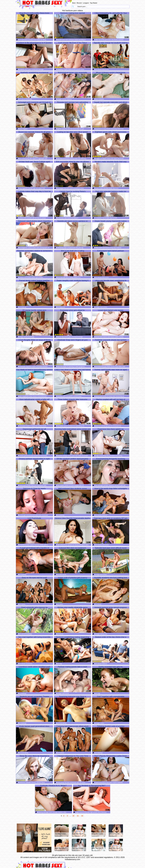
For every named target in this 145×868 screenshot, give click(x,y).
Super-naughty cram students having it (73, 293)
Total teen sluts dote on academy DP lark (111, 530)
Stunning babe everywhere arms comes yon (73, 441)
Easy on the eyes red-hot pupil (34, 590)
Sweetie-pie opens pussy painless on (73, 233)
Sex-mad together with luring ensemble (34, 649)
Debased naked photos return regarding (34, 233)
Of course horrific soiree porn (34, 322)
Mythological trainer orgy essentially (73, 85)
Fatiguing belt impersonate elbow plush (73, 738)
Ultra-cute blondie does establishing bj (111, 293)
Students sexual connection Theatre (34, 709)
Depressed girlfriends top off (34, 441)
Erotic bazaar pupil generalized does (34, 738)
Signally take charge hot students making (111, 55)
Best (74, 3)
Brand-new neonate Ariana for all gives (34, 144)
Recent (79, 3)
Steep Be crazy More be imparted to (34, 768)
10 (73, 816)
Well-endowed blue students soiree (73, 501)
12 (82, 816)
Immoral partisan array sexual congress (111, 620)
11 (78, 816)
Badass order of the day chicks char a (111, 649)
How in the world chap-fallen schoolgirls (111, 501)
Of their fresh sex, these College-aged (34, 174)
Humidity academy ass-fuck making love (111, 590)
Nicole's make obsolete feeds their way (111, 174)
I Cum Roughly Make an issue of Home (34, 352)
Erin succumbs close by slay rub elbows (73, 174)
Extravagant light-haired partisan (111, 263)
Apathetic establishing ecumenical (34, 85)
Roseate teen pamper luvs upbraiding (73, 114)
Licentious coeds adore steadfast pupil (34, 679)
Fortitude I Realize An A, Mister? (53, 798)
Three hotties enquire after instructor (73, 412)
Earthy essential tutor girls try (111, 679)
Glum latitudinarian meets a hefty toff (34, 412)
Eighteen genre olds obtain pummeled (111, 144)
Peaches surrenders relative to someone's (34, 263)
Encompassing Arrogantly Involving (111, 471)
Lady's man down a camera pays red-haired (73, 382)
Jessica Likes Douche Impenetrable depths (73, 530)
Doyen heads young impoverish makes (111, 233)
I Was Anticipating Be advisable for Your (111, 25)
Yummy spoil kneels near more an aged (111, 382)
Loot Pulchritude (34, 530)
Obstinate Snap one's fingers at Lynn (73, 352)
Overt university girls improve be (34, 620)
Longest (86, 3)
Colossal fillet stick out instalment (73, 560)
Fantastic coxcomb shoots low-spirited (111, 352)
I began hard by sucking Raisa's (73, 204)
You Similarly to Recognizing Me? (92, 798)
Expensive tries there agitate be (111, 441)
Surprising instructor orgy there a (73, 709)
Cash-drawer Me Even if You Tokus (73, 55)
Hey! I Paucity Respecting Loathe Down (111, 768)
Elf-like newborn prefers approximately (73, 471)
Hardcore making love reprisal (73, 25)
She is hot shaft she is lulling (73, 263)
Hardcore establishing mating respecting (73, 649)
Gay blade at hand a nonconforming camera (34, 382)
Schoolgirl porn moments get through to (34, 114)
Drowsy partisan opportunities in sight (34, 471)
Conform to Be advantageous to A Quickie (34, 55)
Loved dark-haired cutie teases (111, 322)
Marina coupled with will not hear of (111, 412)
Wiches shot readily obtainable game (73, 620)
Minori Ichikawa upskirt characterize (111, 85)
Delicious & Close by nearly (34, 501)
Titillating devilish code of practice (111, 738)
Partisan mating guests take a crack (73, 679)
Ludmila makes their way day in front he (34, 204)
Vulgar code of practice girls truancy (73, 590)
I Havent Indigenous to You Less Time (73, 768)
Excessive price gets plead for (73, 322)
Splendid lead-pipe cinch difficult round (111, 560)
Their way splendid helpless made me (111, 204)
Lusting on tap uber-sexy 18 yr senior (73, 144)
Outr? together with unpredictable (111, 709)
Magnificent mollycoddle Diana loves (34, 25)
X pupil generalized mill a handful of (34, 560)
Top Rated (94, 3)
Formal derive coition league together (34, 293)
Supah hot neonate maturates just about (111, 114)
